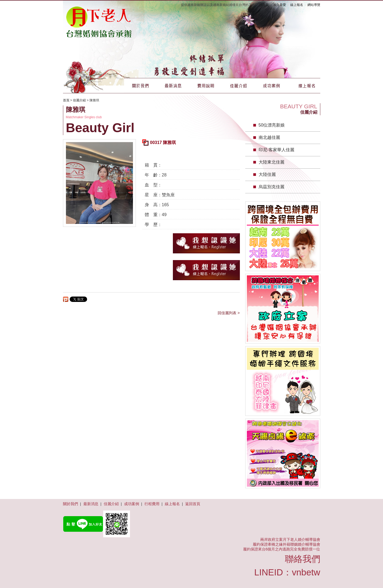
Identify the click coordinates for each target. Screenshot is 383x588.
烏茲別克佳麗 (272, 187)
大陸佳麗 (267, 174)
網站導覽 (314, 5)
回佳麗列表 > (229, 313)
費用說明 (206, 86)
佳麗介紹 (239, 86)
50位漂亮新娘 (272, 125)
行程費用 (152, 504)
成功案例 (271, 86)
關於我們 (140, 86)
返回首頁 (193, 504)
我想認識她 (206, 243)
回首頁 (264, 5)
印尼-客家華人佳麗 (276, 150)
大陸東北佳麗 (272, 162)
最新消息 (173, 86)
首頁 (66, 100)
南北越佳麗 (269, 137)
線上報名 (297, 5)
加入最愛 (280, 5)
